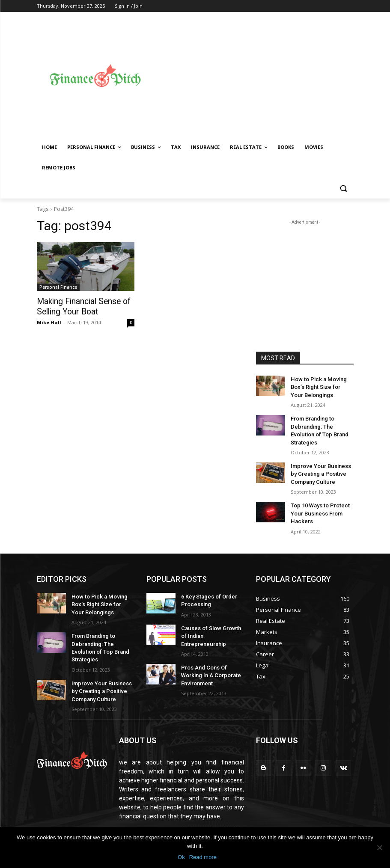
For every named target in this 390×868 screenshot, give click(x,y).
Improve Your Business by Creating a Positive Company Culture (322, 461)
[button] (344, 188)
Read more (203, 857)
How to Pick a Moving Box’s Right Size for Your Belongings (320, 386)
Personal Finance (58, 287)
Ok (181, 857)
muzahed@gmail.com (177, 822)
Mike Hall (49, 321)
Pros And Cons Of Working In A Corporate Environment (208, 648)
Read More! (134, 804)
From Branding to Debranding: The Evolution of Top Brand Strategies (322, 424)
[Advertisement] (272, 76)
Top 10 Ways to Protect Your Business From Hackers (318, 498)
